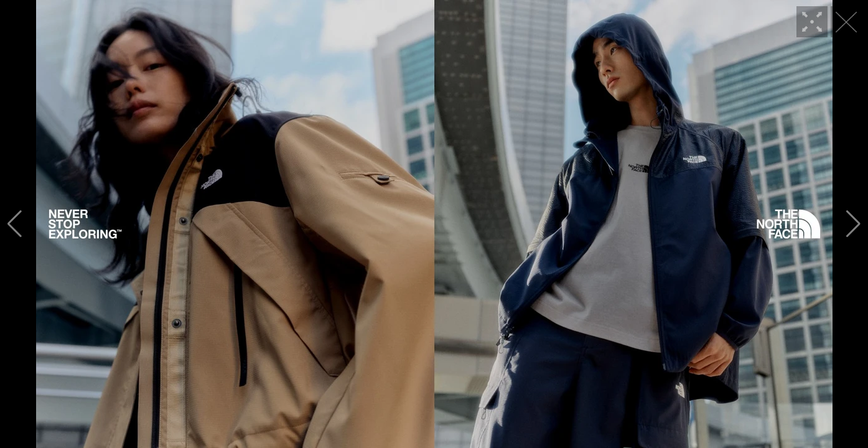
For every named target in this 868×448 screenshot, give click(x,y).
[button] (15, 224)
